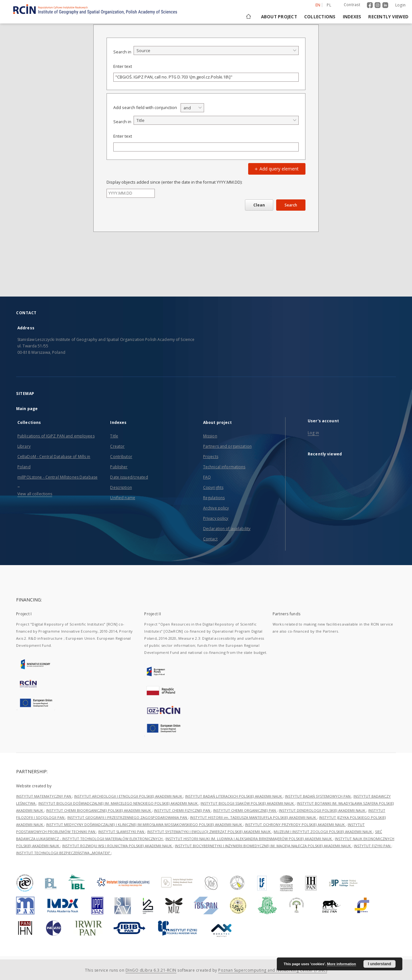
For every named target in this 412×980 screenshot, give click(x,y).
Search (291, 205)
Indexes (352, 17)
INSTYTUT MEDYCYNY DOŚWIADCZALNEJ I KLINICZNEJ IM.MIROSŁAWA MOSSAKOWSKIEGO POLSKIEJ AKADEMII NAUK (145, 824)
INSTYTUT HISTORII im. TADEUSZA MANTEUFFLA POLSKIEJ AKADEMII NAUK (253, 817)
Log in (313, 433)
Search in (122, 52)
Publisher (119, 467)
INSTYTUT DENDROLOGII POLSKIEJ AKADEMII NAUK (323, 810)
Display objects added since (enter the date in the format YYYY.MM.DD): (174, 182)
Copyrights (213, 487)
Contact (210, 539)
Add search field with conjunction (145, 108)
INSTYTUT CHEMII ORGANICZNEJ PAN (245, 810)
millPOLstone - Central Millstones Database (57, 477)
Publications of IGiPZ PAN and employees (56, 436)
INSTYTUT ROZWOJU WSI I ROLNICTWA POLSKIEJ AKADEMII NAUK (117, 846)
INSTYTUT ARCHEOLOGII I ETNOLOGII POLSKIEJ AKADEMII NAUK (129, 796)
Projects (211, 457)
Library (24, 446)
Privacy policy (216, 518)
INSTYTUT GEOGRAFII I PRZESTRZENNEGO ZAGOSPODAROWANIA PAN (128, 817)
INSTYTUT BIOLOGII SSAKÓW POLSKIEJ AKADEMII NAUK (248, 803)
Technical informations (224, 467)
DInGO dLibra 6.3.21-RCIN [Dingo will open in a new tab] (151, 970)
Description (121, 487)
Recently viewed (388, 17)
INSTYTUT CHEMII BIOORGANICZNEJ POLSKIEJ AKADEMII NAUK (99, 810)
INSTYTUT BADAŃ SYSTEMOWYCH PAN (318, 796)
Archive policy (216, 508)
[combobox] (216, 50)
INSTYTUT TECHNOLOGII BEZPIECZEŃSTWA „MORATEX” (64, 853)
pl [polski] (329, 5)
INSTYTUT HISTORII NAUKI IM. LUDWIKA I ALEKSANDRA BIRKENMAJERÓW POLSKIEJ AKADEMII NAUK (249, 839)
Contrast (352, 5)
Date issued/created (129, 477)
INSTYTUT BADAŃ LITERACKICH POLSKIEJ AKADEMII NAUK (234, 796)
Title (114, 436)
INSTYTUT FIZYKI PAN (373, 846)
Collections (320, 17)
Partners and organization (227, 446)
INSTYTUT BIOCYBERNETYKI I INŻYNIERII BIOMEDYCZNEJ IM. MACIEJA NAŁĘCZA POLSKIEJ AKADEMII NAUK (263, 846)
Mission (210, 436)
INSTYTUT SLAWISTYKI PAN (122, 832)
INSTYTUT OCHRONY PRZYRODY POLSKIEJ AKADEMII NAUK (295, 824)
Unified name (122, 498)
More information (342, 964)
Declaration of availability (227, 529)
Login (400, 5)
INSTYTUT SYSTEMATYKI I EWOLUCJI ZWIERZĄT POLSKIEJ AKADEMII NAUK (209, 832)
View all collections (35, 494)
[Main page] (248, 17)
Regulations (214, 498)
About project (279, 17)
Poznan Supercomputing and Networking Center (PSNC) (273, 970)
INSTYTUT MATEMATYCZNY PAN (44, 796)
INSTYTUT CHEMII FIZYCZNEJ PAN (183, 810)
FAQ (207, 477)
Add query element (276, 169)
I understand (379, 964)
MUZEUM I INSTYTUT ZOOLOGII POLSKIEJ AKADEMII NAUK (323, 832)
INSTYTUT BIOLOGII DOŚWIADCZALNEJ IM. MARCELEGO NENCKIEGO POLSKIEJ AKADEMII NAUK (118, 803)
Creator (117, 446)
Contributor (121, 457)
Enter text (123, 66)
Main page (27, 409)
